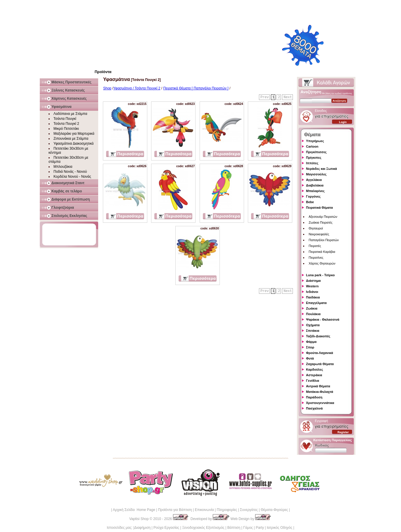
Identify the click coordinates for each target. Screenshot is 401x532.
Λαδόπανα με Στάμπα (70, 114)
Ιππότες (312, 163)
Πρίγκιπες (314, 158)
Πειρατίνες (316, 258)
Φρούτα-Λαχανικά (320, 353)
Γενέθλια (313, 381)
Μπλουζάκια (63, 167)
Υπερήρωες (315, 141)
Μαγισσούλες (316, 174)
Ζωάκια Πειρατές (321, 222)
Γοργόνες (313, 196)
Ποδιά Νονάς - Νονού (70, 172)
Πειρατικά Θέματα (319, 208)
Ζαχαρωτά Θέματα (320, 364)
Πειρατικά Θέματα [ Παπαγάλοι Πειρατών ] (196, 88)
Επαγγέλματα (316, 303)
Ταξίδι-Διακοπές (318, 336)
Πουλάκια (313, 314)
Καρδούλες (314, 369)
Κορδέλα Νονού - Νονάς (72, 177)
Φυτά (310, 358)
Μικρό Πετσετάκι (66, 129)
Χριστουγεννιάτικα (320, 403)
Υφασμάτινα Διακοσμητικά (74, 144)
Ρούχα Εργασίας (166, 528)
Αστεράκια (314, 375)
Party (260, 528)
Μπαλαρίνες (315, 191)
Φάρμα (311, 342)
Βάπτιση (234, 528)
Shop (107, 88)
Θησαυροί (316, 228)
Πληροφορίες (227, 510)
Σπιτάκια (313, 331)
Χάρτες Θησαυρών (322, 263)
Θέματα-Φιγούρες (274, 510)
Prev (265, 97)
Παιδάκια (313, 297)
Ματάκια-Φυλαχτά (320, 392)
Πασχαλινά (314, 408)
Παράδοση (314, 397)
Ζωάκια (312, 308)
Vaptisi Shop (139, 519)
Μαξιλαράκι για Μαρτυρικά (74, 134)
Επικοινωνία (204, 510)
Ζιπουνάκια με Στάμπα (71, 139)
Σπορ (310, 347)
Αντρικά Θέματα (318, 386)
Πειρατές (315, 246)
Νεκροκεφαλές (319, 234)
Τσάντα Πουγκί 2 (66, 124)
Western (312, 286)
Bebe (310, 202)
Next (288, 97)
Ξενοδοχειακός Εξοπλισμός (203, 528)
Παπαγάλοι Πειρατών (324, 240)
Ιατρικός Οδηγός (280, 528)
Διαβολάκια (315, 185)
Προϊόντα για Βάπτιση (175, 510)
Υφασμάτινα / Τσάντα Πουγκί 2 (137, 88)
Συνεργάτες (249, 510)
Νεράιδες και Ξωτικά (322, 169)
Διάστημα (313, 281)
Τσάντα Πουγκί (65, 119)
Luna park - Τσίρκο (320, 275)
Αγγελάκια (314, 180)
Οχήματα (313, 325)
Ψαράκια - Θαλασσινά (323, 319)
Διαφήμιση (142, 528)
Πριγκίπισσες (316, 152)
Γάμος (248, 528)
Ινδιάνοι (312, 292)
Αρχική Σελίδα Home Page (134, 510)
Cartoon (312, 146)
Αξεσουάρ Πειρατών (323, 217)
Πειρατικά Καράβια (322, 252)
